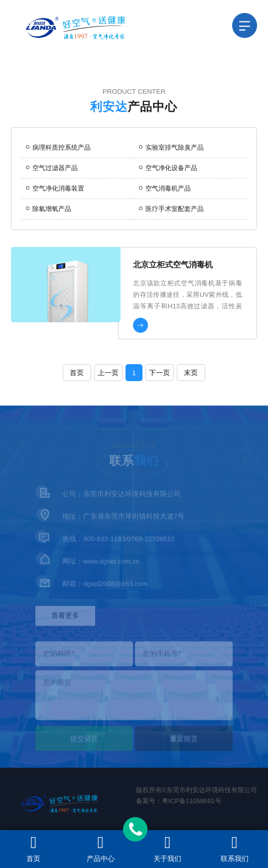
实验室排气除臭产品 (171, 147)
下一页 (159, 373)
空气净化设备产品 (168, 168)
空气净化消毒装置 (55, 188)
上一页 (108, 373)
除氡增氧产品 (49, 209)
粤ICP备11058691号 (192, 801)
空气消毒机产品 (165, 188)
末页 (191, 373)
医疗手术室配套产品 (171, 209)
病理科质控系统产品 (58, 147)
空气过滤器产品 (52, 168)
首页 (77, 373)
